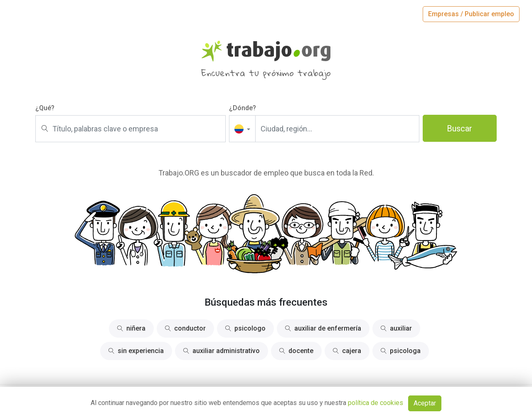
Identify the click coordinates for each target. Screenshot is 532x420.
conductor (185, 328)
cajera (347, 351)
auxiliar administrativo (222, 351)
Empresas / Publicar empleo (471, 14)
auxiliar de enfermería (323, 328)
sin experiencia (136, 351)
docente (296, 351)
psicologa (401, 351)
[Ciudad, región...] (337, 129)
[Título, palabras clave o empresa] (131, 129)
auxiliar (396, 328)
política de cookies (376, 403)
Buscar (459, 128)
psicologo (245, 328)
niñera (131, 328)
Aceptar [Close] (425, 403)
